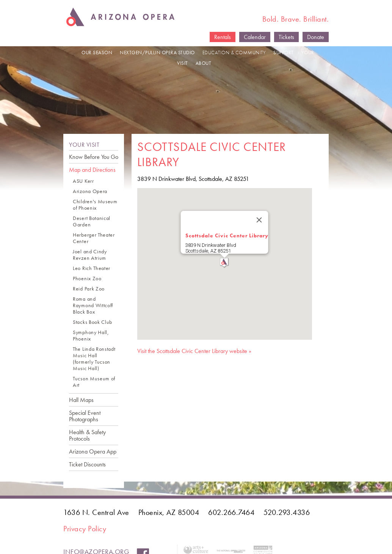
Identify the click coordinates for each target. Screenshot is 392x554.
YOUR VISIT (84, 145)
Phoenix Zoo (87, 279)
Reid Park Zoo (89, 289)
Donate (316, 37)
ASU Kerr (83, 181)
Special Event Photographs (85, 416)
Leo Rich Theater (92, 268)
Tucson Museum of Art (94, 382)
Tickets (286, 37)
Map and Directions (92, 170)
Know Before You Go (94, 157)
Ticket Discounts (87, 464)
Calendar (255, 37)
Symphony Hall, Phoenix (91, 336)
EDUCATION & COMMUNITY (234, 53)
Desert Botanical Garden (92, 221)
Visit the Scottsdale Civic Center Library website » (194, 351)
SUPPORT (284, 53)
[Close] (259, 220)
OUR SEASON (97, 53)
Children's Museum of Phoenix (95, 205)
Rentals (223, 37)
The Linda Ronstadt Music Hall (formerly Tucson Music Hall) (94, 359)
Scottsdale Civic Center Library (227, 235)
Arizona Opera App (93, 451)
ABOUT (204, 63)
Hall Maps (81, 400)
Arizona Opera (90, 191)
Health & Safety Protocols (87, 435)
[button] (224, 263)
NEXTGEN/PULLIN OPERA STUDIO (157, 53)
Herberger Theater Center (94, 238)
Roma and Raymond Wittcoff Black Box (93, 305)
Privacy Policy (85, 529)
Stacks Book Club (93, 322)
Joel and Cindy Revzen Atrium (90, 255)
